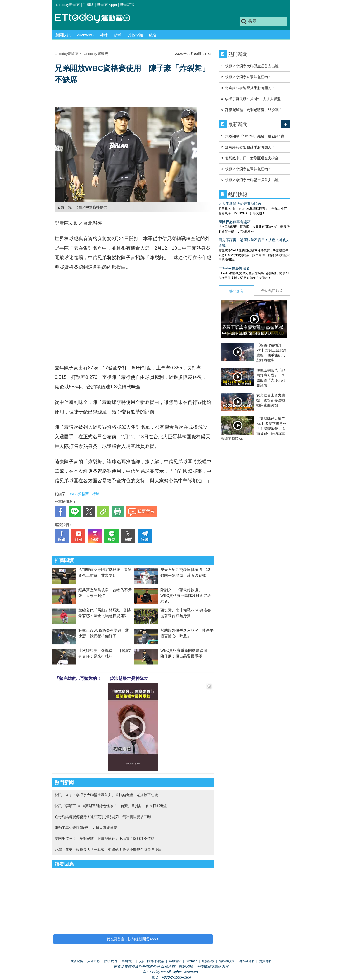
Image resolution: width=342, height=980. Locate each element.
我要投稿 (77, 961)
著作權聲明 (247, 961)
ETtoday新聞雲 (68, 5)
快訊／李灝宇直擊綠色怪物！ (248, 77)
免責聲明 (265, 961)
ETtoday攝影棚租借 (234, 268)
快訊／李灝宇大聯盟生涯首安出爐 (252, 66)
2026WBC (85, 35)
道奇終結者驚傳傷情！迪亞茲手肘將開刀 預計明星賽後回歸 (103, 817)
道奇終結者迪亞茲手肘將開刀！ (250, 88)
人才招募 (94, 961)
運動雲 (96, 18)
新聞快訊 (63, 35)
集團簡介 (128, 961)
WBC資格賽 (79, 494)
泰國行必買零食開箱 (235, 222)
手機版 (88, 5)
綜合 (153, 35)
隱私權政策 (227, 961)
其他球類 (135, 35)
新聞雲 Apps (107, 5)
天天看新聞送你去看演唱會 (240, 203)
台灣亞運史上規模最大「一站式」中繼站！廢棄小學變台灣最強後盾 (108, 850)
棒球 (104, 35)
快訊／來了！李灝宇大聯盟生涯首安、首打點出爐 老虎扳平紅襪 (106, 795)
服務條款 (208, 961)
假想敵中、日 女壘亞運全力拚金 (252, 158)
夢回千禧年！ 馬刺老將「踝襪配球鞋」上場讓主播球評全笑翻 (104, 839)
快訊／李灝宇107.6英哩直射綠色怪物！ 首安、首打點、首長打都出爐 (111, 806)
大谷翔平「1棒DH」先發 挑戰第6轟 (255, 136)
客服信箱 (175, 961)
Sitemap (192, 961)
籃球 (118, 35)
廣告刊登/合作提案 (152, 961)
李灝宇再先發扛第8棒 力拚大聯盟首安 (86, 828)
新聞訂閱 (127, 5)
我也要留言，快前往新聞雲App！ (133, 939)
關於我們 (111, 961)
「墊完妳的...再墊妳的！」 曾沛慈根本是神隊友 (102, 678)
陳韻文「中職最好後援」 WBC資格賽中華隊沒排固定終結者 (186, 596)
